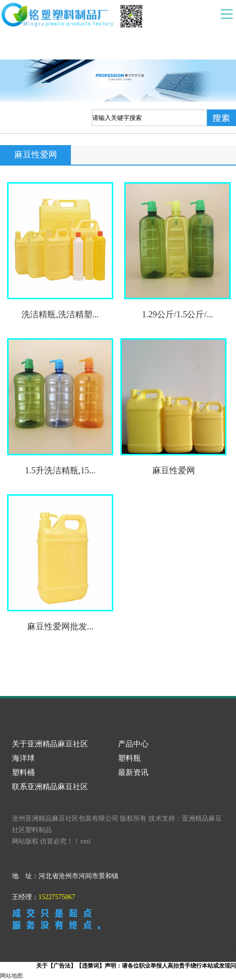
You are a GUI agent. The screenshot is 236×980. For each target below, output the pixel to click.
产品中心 (133, 744)
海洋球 (23, 758)
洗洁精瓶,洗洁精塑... (60, 314)
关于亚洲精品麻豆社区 (50, 744)
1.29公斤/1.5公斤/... (177, 314)
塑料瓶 (129, 758)
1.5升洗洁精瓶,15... (60, 470)
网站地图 (11, 976)
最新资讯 (133, 772)
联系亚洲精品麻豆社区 (50, 787)
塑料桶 (23, 772)
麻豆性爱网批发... (60, 627)
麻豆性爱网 (174, 470)
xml (85, 841)
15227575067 (57, 897)
